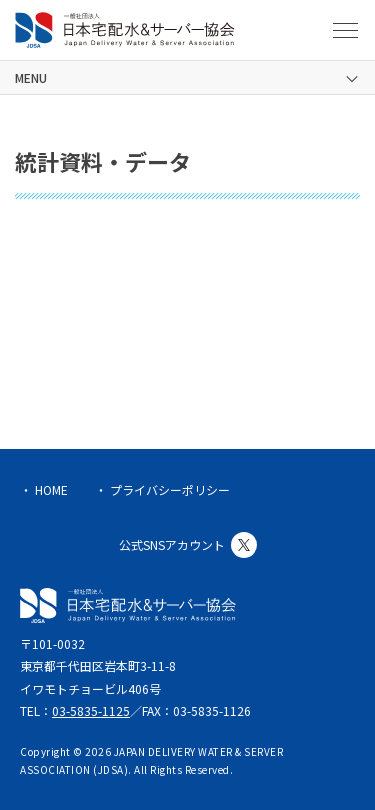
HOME (51, 489)
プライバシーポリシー (170, 489)
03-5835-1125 (91, 710)
